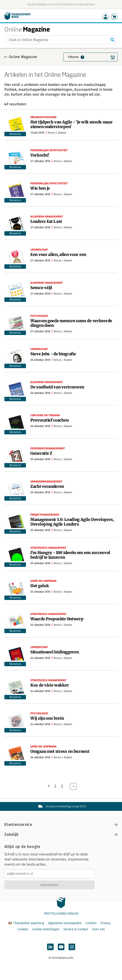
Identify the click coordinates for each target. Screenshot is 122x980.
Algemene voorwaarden (65, 923)
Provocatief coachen (49, 420)
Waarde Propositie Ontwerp (57, 619)
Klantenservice (61, 825)
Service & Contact (76, 929)
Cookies (23, 929)
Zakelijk (61, 834)
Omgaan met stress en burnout (60, 751)
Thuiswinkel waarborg (27, 923)
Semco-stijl (41, 288)
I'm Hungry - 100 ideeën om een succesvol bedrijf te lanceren (70, 555)
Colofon (91, 923)
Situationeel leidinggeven (55, 652)
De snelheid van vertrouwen (57, 387)
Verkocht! (40, 155)
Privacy (106, 923)
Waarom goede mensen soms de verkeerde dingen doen (71, 323)
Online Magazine (23, 57)
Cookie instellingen (46, 929)
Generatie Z (41, 453)
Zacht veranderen (47, 486)
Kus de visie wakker (50, 685)
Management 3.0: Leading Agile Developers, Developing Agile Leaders (72, 522)
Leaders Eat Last (46, 221)
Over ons (98, 929)
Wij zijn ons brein (47, 718)
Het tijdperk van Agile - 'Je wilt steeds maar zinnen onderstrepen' (72, 124)
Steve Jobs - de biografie (53, 354)
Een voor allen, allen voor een (58, 254)
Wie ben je (40, 188)
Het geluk (40, 586)
